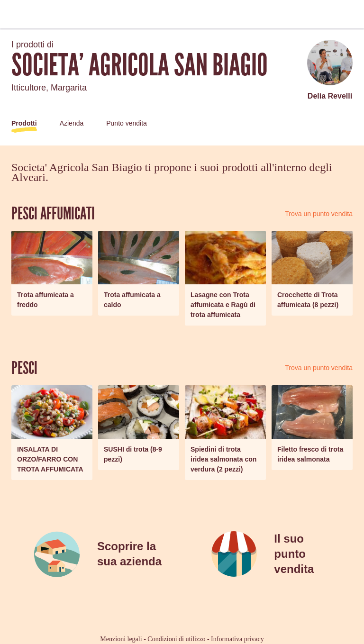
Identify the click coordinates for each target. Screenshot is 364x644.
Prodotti (24, 123)
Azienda (72, 123)
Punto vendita (127, 123)
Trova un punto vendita (319, 214)
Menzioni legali (121, 639)
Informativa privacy (237, 639)
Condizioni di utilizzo (176, 639)
